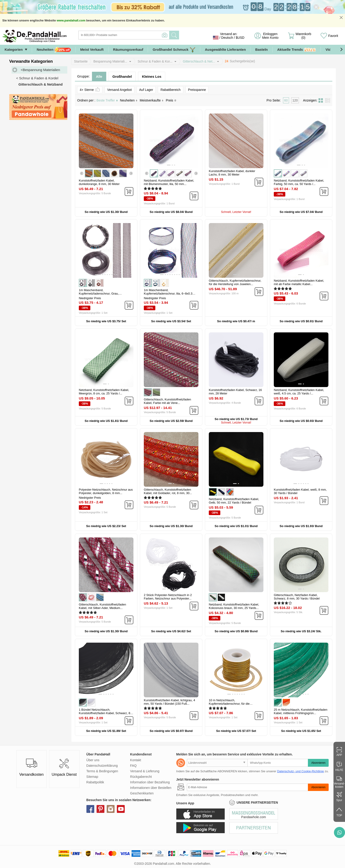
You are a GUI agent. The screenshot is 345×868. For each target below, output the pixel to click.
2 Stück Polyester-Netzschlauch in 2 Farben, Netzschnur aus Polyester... (168, 597)
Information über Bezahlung (150, 782)
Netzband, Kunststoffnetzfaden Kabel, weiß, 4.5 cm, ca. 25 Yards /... (299, 392)
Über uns (93, 760)
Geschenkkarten (142, 793)
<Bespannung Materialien (40, 70)
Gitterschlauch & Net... (199, 61)
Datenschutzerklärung (102, 766)
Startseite (81, 61)
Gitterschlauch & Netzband (41, 84)
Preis (171, 100)
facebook (90, 809)
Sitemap (92, 777)
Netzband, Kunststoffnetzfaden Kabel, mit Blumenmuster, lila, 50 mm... (169, 182)
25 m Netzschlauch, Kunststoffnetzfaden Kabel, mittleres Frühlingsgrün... (301, 711)
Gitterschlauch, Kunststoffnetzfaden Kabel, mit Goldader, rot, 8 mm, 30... (168, 491)
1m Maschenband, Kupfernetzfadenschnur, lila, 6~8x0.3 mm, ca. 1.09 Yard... (168, 294)
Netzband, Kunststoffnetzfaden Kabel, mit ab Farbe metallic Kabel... (299, 282)
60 (286, 100)
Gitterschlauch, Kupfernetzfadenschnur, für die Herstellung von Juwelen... (235, 282)
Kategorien (14, 49)
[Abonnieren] (248, 787)
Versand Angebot (119, 90)
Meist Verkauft (92, 49)
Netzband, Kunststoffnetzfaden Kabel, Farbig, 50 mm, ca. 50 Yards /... (299, 182)
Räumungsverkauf (128, 49)
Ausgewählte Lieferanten (225, 49)
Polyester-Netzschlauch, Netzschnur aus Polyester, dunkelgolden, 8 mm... (106, 491)
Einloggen (270, 36)
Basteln (262, 49)
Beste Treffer (107, 100)
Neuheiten (54, 50)
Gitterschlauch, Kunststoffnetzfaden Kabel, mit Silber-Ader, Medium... (102, 606)
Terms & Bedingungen (102, 771)
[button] (341, 50)
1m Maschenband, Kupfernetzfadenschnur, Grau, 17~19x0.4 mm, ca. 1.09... (99, 294)
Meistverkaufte (152, 100)
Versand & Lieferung (145, 771)
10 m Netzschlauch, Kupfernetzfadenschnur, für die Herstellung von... (229, 704)
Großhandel (122, 76)
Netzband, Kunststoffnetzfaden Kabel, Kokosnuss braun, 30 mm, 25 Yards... (234, 606)
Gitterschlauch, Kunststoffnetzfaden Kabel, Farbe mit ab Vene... (167, 401)
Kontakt (136, 760)
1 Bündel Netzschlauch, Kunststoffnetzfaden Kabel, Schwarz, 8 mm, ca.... (105, 713)
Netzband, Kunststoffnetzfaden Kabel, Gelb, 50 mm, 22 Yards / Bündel (234, 501)
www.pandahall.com (71, 20)
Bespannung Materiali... (110, 61)
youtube (121, 809)
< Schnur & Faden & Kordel (37, 78)
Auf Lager (146, 90)
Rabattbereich (170, 90)
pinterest (100, 809)
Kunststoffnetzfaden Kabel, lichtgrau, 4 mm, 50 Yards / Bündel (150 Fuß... (169, 702)
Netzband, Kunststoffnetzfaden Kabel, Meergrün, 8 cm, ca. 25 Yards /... (104, 392)
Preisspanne (197, 90)
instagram (111, 809)
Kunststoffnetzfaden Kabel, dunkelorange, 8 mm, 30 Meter (99, 182)
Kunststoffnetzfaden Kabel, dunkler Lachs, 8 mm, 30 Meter (232, 173)
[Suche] (143, 35)
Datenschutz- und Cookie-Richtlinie (300, 771)
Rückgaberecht (141, 777)
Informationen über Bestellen (151, 788)
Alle (99, 76)
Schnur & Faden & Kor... (155, 61)
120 (295, 100)
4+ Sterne (90, 89)
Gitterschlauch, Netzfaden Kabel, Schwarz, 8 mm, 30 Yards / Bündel (297, 597)
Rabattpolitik (95, 782)
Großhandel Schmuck (174, 50)
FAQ (133, 766)
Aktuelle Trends (297, 50)
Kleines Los (152, 76)
